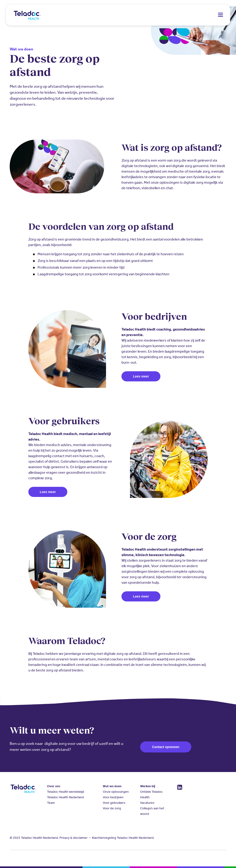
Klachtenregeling (104, 838)
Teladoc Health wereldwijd (66, 792)
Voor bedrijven (113, 797)
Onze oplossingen (116, 792)
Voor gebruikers (114, 803)
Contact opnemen (166, 747)
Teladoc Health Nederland (65, 797)
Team (51, 803)
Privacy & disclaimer (74, 838)
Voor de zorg (112, 808)
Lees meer (141, 376)
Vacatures (147, 803)
